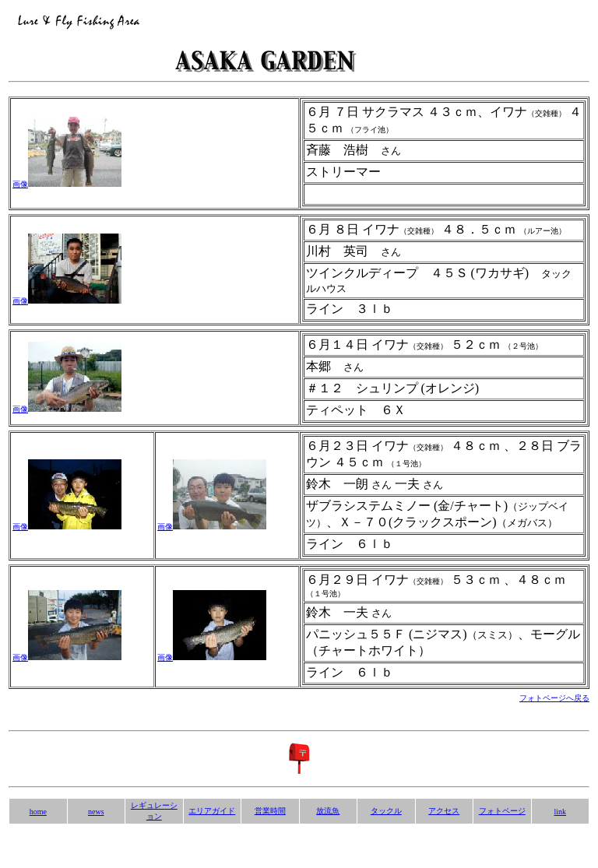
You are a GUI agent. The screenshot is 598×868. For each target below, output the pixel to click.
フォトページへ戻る (554, 698)
